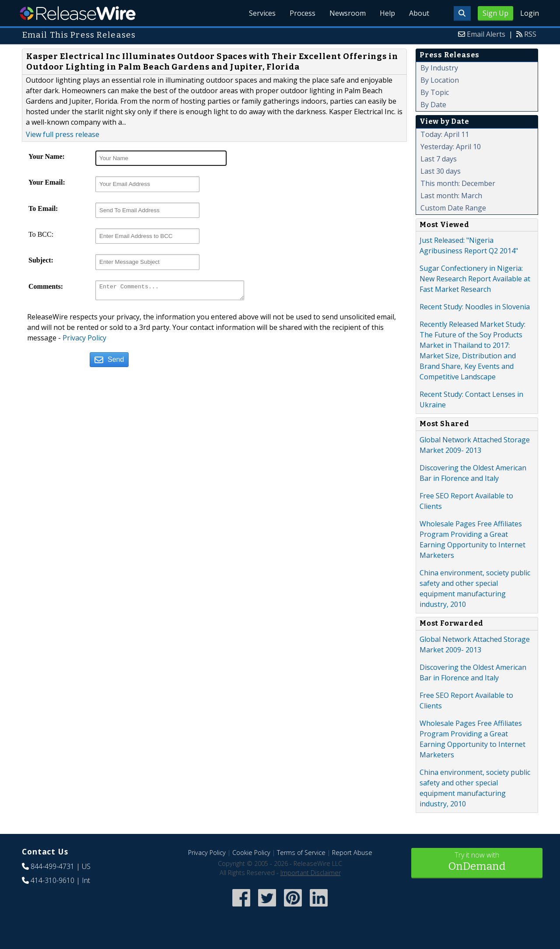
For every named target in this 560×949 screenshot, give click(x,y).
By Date (433, 105)
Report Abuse (352, 853)
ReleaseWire (78, 13)
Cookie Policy (251, 853)
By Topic (435, 92)
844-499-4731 (52, 866)
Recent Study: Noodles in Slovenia (475, 307)
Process (303, 13)
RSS (530, 34)
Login (530, 13)
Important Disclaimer (311, 873)
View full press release (63, 134)
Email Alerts (486, 34)
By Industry (439, 68)
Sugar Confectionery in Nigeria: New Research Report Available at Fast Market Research (475, 279)
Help (387, 13)
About (419, 13)
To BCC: (41, 234)
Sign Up (495, 13)
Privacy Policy (84, 340)
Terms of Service (301, 853)
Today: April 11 (445, 134)
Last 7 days (439, 159)
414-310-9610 (52, 880)
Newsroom (348, 13)
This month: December (458, 183)
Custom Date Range (453, 208)
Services (262, 13)
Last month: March (451, 196)
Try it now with (477, 862)
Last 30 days (441, 171)
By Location (440, 80)
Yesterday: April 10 (451, 147)
